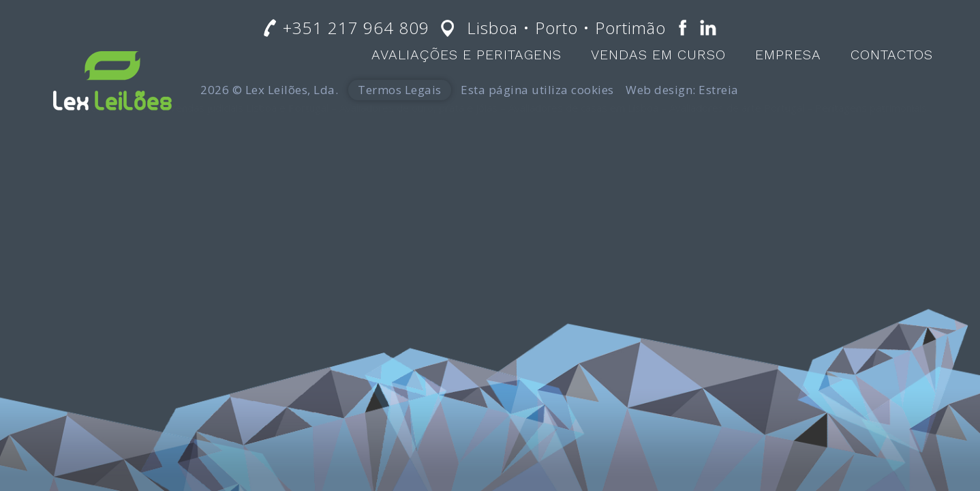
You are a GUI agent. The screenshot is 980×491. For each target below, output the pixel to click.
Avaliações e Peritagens (466, 55)
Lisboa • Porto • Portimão (566, 28)
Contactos (892, 55)
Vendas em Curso (658, 55)
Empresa (788, 55)
